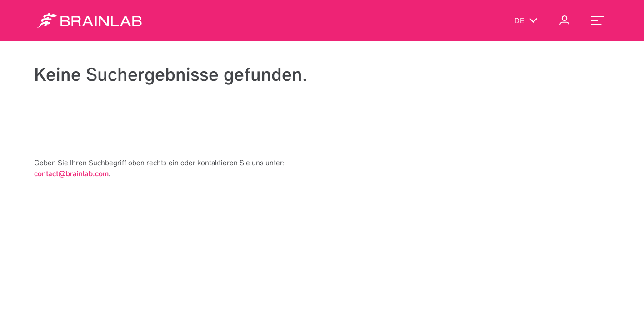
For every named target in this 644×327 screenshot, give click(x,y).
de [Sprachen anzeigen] (526, 20)
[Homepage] (89, 20)
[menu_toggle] (598, 20)
